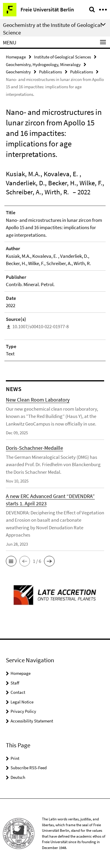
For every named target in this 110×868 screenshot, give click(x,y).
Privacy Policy (23, 711)
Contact (18, 692)
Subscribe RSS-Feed (29, 768)
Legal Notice (22, 702)
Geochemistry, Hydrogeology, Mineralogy (43, 64)
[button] (11, 561)
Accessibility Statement (32, 721)
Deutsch (18, 777)
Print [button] (15, 758)
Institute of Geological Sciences (62, 57)
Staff (15, 683)
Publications (50, 72)
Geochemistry (18, 72)
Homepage (16, 57)
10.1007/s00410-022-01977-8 (40, 326)
